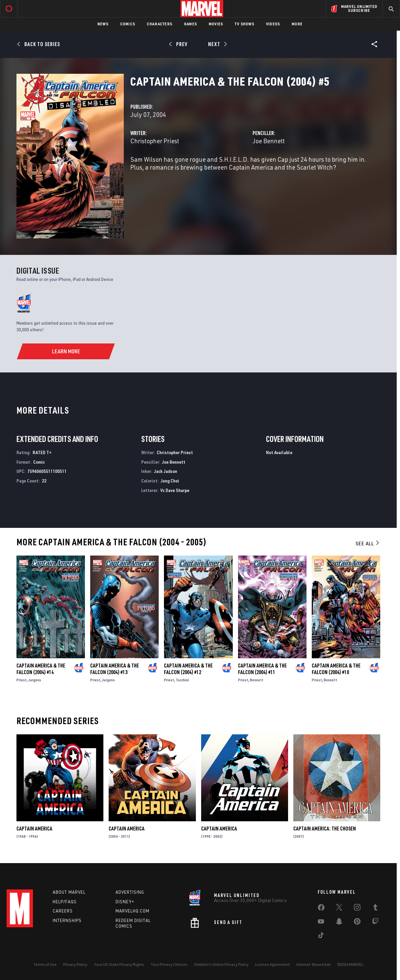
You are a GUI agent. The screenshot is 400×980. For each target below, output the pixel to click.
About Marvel (69, 892)
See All (368, 543)
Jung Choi (170, 481)
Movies (216, 24)
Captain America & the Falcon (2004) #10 (336, 669)
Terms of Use (45, 964)
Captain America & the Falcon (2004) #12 (188, 669)
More (297, 24)
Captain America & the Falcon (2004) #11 (262, 669)
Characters (160, 24)
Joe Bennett (269, 141)
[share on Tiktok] (321, 937)
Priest (22, 680)
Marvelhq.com (133, 911)
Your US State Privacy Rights (119, 964)
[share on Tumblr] (375, 909)
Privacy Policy (75, 964)
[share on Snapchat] (339, 923)
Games (190, 24)
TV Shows (244, 24)
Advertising (130, 892)
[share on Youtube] (321, 923)
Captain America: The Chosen (325, 829)
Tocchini (182, 680)
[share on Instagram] (357, 909)
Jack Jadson (166, 471)
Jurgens (35, 680)
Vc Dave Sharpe (175, 490)
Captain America (34, 829)
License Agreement (272, 964)
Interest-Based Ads (314, 964)
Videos (273, 24)
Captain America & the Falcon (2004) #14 (41, 669)
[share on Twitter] (339, 909)
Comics (128, 24)
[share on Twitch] (375, 923)
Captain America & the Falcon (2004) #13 (115, 669)
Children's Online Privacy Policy (221, 964)
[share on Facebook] (321, 909)
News (103, 24)
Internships (67, 920)
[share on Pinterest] (357, 923)
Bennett (257, 680)
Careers (63, 911)
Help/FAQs (65, 902)
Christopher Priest (155, 141)
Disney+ (125, 902)
